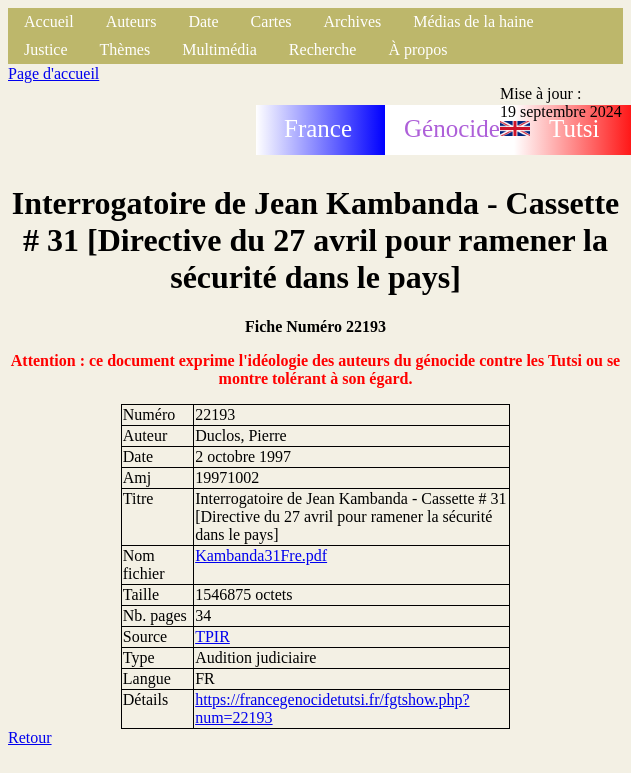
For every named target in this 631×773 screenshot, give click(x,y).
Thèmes (125, 49)
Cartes (271, 21)
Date (203, 21)
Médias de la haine (473, 21)
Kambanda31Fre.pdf (261, 555)
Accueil (49, 21)
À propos (417, 49)
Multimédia (219, 49)
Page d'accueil (53, 73)
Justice (46, 49)
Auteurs (131, 21)
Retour (30, 737)
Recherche (323, 49)
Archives (352, 21)
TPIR (212, 636)
